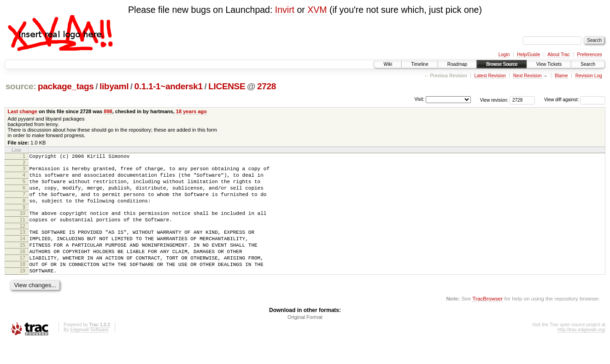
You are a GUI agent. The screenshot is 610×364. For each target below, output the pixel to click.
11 (23, 231)
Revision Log (589, 76)
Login (504, 55)
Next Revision (528, 76)
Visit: (419, 99)
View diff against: (575, 100)
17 (23, 276)
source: (21, 86)
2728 (267, 86)
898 (108, 111)
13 (23, 244)
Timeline (419, 64)
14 (23, 252)
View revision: (494, 100)
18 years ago (191, 111)
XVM (317, 10)
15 (23, 260)
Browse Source (502, 64)
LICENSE (227, 86)
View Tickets (549, 64)
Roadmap (457, 64)
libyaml (114, 86)
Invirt (285, 10)
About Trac (558, 55)
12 (23, 238)
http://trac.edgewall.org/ (581, 352)
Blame (561, 76)
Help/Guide (528, 55)
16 (23, 268)
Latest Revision (490, 76)
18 (23, 283)
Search (588, 64)
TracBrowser (487, 321)
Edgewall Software (89, 352)
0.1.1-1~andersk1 (169, 86)
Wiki (388, 64)
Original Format (305, 339)
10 (23, 223)
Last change (23, 111)
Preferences (590, 55)
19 (23, 291)
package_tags (66, 86)
